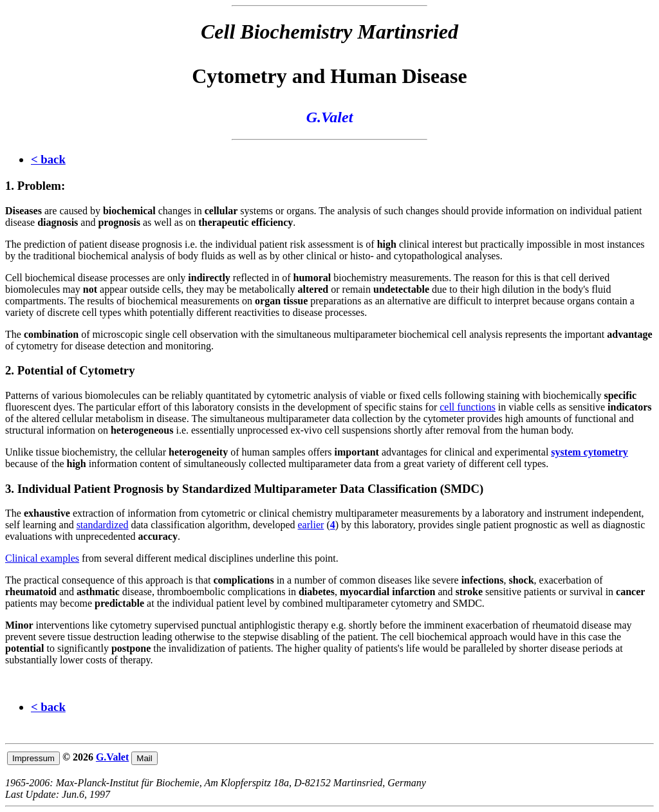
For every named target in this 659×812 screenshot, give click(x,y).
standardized (103, 525)
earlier (311, 525)
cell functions (468, 407)
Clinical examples (42, 558)
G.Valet (112, 757)
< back (48, 159)
